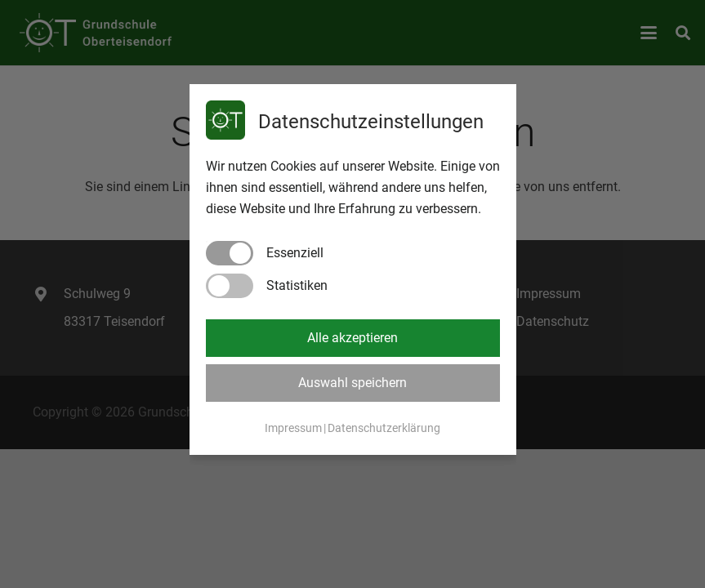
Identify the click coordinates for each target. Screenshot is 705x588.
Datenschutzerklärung (384, 428)
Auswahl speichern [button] (352, 383)
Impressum (293, 428)
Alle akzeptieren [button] (352, 338)
